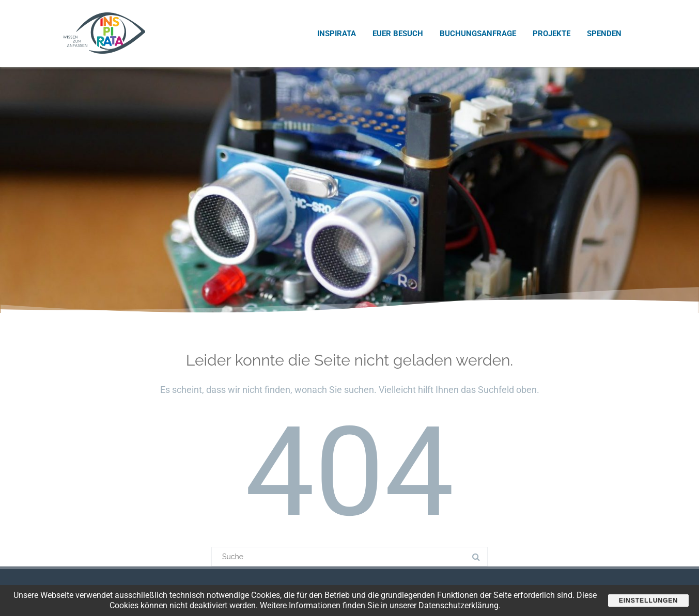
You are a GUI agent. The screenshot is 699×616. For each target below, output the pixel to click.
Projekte (552, 34)
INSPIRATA (337, 34)
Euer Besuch (398, 34)
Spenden (604, 34)
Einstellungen (648, 601)
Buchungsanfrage (478, 34)
